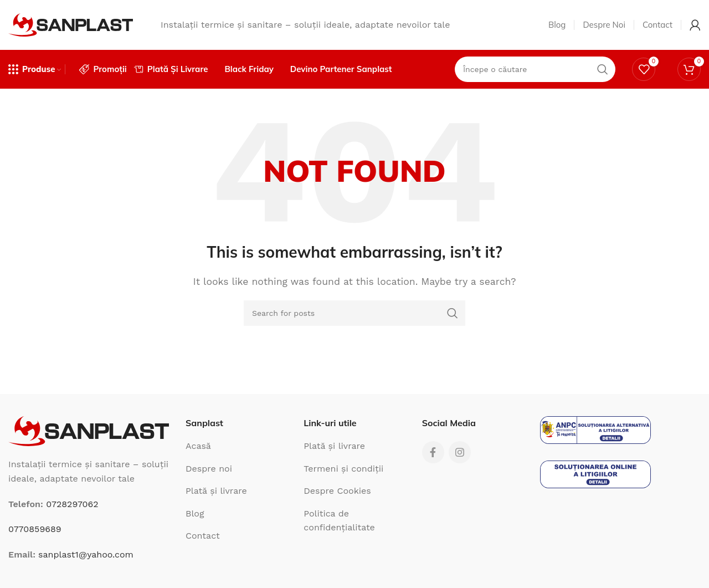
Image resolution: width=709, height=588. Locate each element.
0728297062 (72, 504)
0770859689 (35, 529)
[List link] (236, 446)
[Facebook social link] (433, 452)
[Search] (354, 313)
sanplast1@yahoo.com (86, 554)
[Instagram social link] (460, 452)
